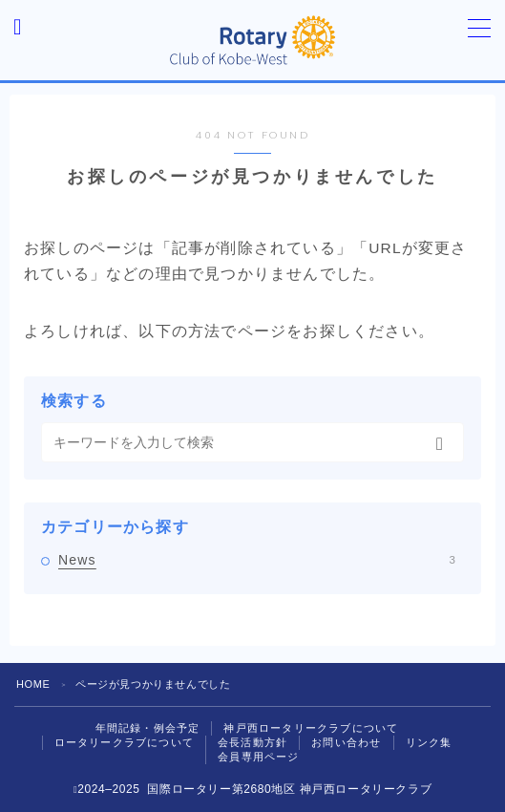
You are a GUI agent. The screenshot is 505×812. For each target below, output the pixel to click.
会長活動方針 (252, 742)
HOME (33, 684)
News (257, 560)
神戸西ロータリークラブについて (311, 728)
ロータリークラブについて (124, 742)
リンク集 (429, 742)
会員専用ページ (258, 757)
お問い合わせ (346, 742)
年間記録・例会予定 (148, 728)
